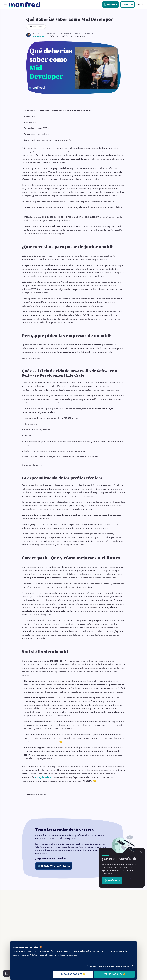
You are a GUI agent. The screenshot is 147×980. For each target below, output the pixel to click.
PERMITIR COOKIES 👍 (114, 974)
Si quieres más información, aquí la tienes (108, 966)
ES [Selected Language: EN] (139, 4)
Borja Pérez (38, 36)
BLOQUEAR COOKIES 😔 (73, 974)
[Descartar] (141, 852)
